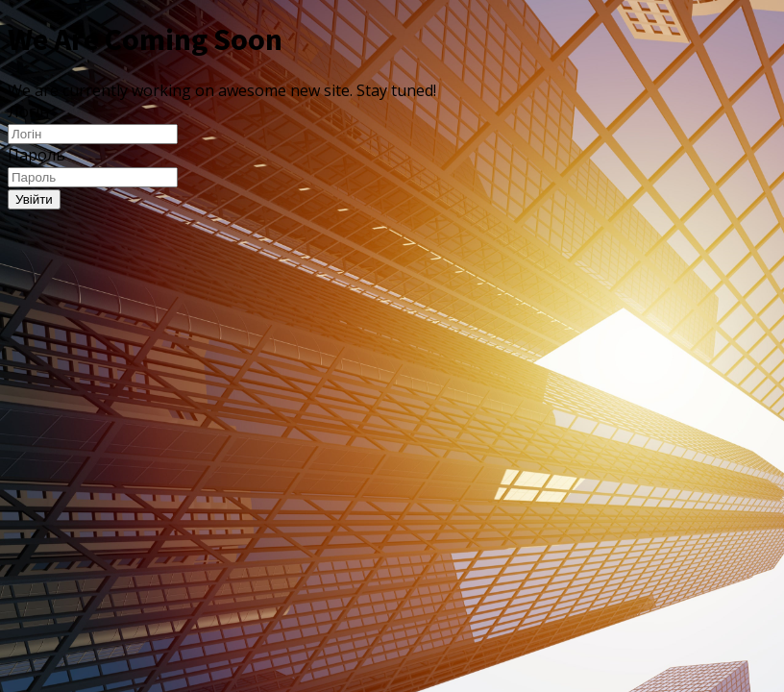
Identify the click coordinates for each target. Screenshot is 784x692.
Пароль (37, 155)
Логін (28, 111)
